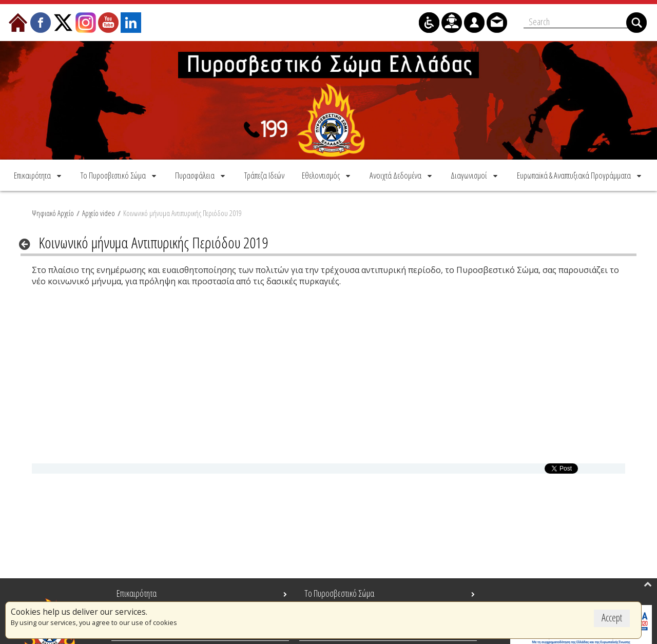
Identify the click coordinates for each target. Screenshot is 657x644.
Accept (612, 618)
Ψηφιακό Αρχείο (53, 213)
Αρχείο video (99, 213)
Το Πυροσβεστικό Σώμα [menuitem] (339, 593)
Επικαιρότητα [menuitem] (137, 593)
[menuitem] (38, 175)
